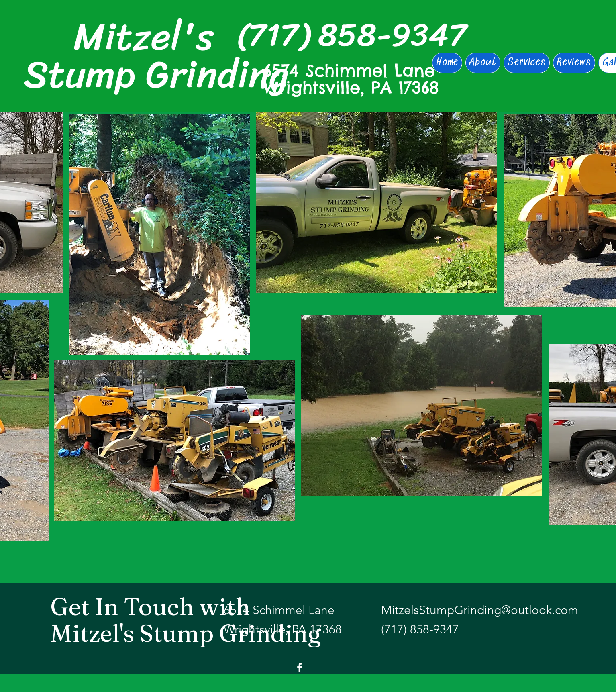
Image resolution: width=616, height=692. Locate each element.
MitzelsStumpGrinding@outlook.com (480, 610)
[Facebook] (300, 668)
